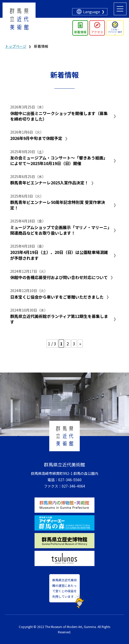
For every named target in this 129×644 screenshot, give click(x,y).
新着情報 (80, 32)
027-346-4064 (73, 486)
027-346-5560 (70, 480)
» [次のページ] (80, 344)
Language (92, 12)
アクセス (97, 32)
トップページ (16, 46)
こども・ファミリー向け (115, 31)
